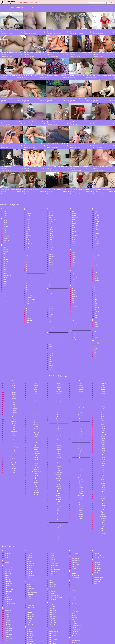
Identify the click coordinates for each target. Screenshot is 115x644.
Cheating (28, 183)
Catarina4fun (30, 511)
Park (73, 254)
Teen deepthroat (75, 604)
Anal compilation (8, 537)
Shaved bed (74, 555)
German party (30, 591)
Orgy (73, 237)
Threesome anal (75, 628)
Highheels (51, 258)
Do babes (29, 554)
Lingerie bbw (52, 580)
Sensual (96, 175)
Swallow (96, 232)
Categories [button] (26, 3)
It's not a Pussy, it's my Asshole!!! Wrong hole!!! (34, 53)
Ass (102, 148)
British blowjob (8, 596)
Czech (28, 226)
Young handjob (97, 535)
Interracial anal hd (53, 540)
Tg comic (74, 620)
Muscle (73, 203)
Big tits (95, 34)
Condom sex (29, 201)
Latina (50, 317)
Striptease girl (75, 589)
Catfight (28, 177)
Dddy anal (29, 546)
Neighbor (74, 212)
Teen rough (74, 616)
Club (27, 193)
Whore (96, 308)
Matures (74, 175)
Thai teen (74, 624)
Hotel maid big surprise (54, 525)
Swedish (96, 234)
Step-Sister (97, 189)
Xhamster (20, 32)
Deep (27, 239)
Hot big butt (52, 523)
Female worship (30, 570)
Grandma (51, 229)
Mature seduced (53, 595)
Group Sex (51, 237)
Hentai (50, 254)
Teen (96, 249)
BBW (49, 125)
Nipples (73, 214)
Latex (50, 313)
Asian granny (8, 553)
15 (98, 7)
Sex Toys (97, 177)
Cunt (27, 222)
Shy (95, 187)
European (28, 274)
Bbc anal (7, 568)
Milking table (52, 603)
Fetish (75, 34)
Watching (97, 298)
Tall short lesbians (76, 596)
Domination (29, 253)
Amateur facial (8, 529)
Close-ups (54, 34)
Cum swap (29, 529)
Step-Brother (6, 246)
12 (95, 7)
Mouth (73, 201)
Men (73, 177)
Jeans (50, 292)
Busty (5, 256)
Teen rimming (75, 614)
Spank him (74, 575)
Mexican (74, 179)
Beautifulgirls (6, 215)
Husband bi (52, 531)
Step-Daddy (29, 231)
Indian (50, 277)
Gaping (51, 214)
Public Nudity (75, 279)
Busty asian (7, 598)
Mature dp (52, 593)
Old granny (74, 518)
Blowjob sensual (8, 594)
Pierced (73, 266)
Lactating (51, 309)
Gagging (51, 210)
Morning (74, 197)
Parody (73, 256)
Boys (5, 241)
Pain (73, 244)
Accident (27, 56)
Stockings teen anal (76, 585)
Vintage (96, 289)
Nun (73, 220)
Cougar (28, 203)
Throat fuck (74, 630)
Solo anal (74, 571)
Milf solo (51, 601)
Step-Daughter (30, 237)
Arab (32, 148)
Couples (28, 204)
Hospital (51, 264)
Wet (95, 306)
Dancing (28, 233)
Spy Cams (97, 218)
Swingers (97, 236)
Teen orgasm (74, 610)
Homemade (81, 34)
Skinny (96, 191)
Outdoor (98, 79)
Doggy (28, 249)
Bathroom (6, 207)
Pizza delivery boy (76, 531)
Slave (96, 195)
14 (97, 7)
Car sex (28, 171)
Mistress (74, 187)
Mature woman (53, 599)
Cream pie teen (30, 521)
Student (96, 228)
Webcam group (97, 518)
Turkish (96, 269)
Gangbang (51, 212)
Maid (73, 167)
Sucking (96, 230)
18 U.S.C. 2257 (73, 641)
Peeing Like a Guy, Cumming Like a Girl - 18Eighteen (104, 75)
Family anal (29, 568)
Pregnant (74, 275)
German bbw (30, 589)
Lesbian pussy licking (54, 572)
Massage (74, 169)
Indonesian (52, 279)
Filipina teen (30, 576)
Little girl (51, 582)
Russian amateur (75, 538)
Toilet (96, 259)
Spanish (96, 208)
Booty (5, 239)
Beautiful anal (8, 580)
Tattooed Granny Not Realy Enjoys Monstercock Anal (104, 53)
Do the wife (29, 556)
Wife (96, 310)
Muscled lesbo (53, 611)
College (28, 197)
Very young (96, 509)
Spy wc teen (74, 579)
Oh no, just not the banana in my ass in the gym (11, 53)
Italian (50, 285)
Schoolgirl (97, 171)
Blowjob (10, 34)
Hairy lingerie (52, 515)
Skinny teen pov (75, 563)
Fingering (51, 185)
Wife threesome (97, 524)
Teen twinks (74, 618)
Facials (51, 169)
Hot (50, 266)
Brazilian (5, 243)
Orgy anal (74, 524)
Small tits (97, 199)
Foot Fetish (52, 193)
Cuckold (28, 212)
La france (51, 560)
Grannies (51, 233)
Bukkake (5, 252)
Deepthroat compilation (32, 548)
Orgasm (74, 235)
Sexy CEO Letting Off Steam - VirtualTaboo (102, 30)
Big (6, 102)
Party (73, 258)
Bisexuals (6, 227)
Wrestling (97, 312)
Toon (96, 261)
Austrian (103, 125)
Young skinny (97, 537)
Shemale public (75, 557)
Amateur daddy (8, 525)
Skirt (96, 193)
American (102, 102)
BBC (102, 56)
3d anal (6, 511)
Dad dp (28, 540)
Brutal (5, 250)
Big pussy (7, 588)
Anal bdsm (7, 533)
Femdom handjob (31, 572)
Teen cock (74, 602)
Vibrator (96, 287)
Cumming (28, 218)
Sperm (96, 212)
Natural (73, 210)
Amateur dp (7, 527)
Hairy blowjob (52, 511)
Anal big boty (8, 535)
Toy (95, 265)
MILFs (73, 183)
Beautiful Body (57, 148)
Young (96, 317)
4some (5, 171)
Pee (73, 260)
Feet (50, 173)
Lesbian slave (52, 574)
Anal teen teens (8, 547)
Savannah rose (75, 551)
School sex (74, 553)
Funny (50, 204)
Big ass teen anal (8, 586)
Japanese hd (52, 549)
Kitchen (51, 302)
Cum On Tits (59, 34)
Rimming (74, 294)
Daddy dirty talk (30, 544)
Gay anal (29, 585)
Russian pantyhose (76, 544)
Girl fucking (29, 593)
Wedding (97, 304)
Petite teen (74, 529)
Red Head (74, 290)
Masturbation (75, 173)
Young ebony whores (99, 533)
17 (100, 7)
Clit (27, 189)
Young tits (96, 539)
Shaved (96, 179)
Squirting (97, 220)
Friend (50, 201)
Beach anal (7, 578)
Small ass (74, 569)
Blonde (98, 34)
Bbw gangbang (8, 572)
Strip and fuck (75, 587)
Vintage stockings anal (99, 513)
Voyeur (96, 293)
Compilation (29, 199)
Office (73, 229)
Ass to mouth (99, 56)
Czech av (29, 533)
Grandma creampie (31, 599)
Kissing (51, 300)
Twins (96, 273)
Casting (28, 175)
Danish (28, 235)
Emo (27, 268)
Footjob (51, 195)
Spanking (97, 210)
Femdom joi (30, 574)
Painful (73, 246)
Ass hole (5, 194)
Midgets (74, 181)
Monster (74, 195)
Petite (73, 264)
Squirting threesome (76, 581)
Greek (50, 235)
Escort (28, 272)
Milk (73, 185)
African (5, 176)
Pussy (73, 283)
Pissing (101, 79)
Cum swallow (30, 527)
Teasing (96, 247)
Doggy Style (29, 251)
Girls (50, 222)
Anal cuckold (7, 531)
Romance (74, 296)
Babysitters (6, 205)
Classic (28, 187)
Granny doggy (30, 603)
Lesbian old (52, 570)
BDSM (5, 211)
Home (21, 3)
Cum (27, 214)
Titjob (96, 255)
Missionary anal (53, 605)
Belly (51, 125)
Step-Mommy (75, 191)
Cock (27, 195)
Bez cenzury (7, 582)
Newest (36, 3)
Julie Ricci (7, 518)
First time (51, 187)
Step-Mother (75, 199)
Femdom (51, 177)
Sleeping (97, 197)
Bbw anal (7, 570)
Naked (73, 208)
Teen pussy (74, 612)
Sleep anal (74, 565)
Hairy (95, 79)
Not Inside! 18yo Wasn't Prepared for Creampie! (57, 98)
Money (73, 193)
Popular (32, 3)
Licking (51, 323)
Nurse (73, 222)
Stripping (97, 226)
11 (94, 7)
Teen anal (74, 598)
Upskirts (96, 282)
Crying (28, 210)
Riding (73, 292)
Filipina (51, 183)
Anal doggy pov (8, 539)
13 (96, 7)
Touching (97, 263)
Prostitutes (74, 277)
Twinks (96, 271)
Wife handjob (97, 522)
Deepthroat (29, 241)
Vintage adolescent (98, 511)
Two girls (74, 636)
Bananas (11, 56)
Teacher (96, 245)
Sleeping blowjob (75, 567)
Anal (29, 34)
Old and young (75, 233)
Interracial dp (52, 542)
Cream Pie (36, 125)
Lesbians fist (52, 576)
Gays (50, 216)
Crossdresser (29, 208)
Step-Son (97, 206)
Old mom (74, 522)
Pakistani (74, 248)
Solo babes (74, 573)
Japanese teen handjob (55, 551)
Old (73, 231)
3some (5, 169)
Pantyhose (74, 252)
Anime (5, 184)
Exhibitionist (29, 276)
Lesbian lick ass (53, 568)
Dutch (28, 259)
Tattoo (96, 243)
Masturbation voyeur (54, 587)
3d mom (6, 513)
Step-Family (52, 171)
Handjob (51, 248)
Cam (27, 167)
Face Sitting (52, 167)
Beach (5, 213)
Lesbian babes (53, 566)
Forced (51, 197)
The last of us (75, 626)
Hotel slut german (53, 527)
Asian (9, 79)
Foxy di (28, 578)
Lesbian (51, 321)
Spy (95, 216)
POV (73, 273)
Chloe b (29, 515)
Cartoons (28, 173)
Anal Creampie (33, 34)
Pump (73, 281)
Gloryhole (51, 227)
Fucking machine (53, 203)
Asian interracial (8, 555)
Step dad (74, 583)
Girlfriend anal (30, 595)
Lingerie (101, 34)
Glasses (51, 225)
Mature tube (52, 597)
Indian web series (53, 538)
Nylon (73, 224)
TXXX (113, 32)
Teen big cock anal (76, 600)
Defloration (29, 243)
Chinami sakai (30, 513)
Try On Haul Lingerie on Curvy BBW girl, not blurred (57, 121)
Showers (97, 185)
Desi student (30, 550)
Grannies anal (30, 601)
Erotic (28, 270)
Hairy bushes (52, 513)
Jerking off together (54, 555)
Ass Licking (50, 34)
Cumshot (28, 220)
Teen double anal (75, 606)
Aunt (5, 198)
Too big (73, 632)
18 (102, 7)
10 (93, 7)
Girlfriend (51, 220)
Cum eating (29, 523)
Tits (95, 257)
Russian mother (75, 542)
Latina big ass (52, 564)
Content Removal (66, 641)
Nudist (73, 218)
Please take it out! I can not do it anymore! (32, 98)
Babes (53, 102)
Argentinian (54, 79)
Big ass (3, 34)
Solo (96, 204)
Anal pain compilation (9, 545)
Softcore (96, 203)
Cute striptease (30, 531)
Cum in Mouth (29, 216)
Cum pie (29, 525)
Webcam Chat (98, 300)
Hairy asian (52, 509)
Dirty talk (29, 552)
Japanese (51, 290)
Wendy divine (97, 520)
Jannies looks (52, 547)
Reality (73, 288)
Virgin (96, 291)
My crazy (51, 613)
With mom (96, 528)
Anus (57, 56)
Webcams (97, 302)
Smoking (97, 201)
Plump (73, 269)
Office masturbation (76, 516)
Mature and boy (53, 589)
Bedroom (6, 217)
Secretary (97, 173)
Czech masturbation (31, 535)
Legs (50, 319)
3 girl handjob (8, 509)
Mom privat (52, 609)
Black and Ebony (7, 231)
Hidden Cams (52, 256)
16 (99, 7)
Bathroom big (8, 566)
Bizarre (5, 229)
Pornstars (74, 271)
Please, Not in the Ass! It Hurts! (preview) (78, 30)
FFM (50, 181)
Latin (50, 315)
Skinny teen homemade (77, 561)
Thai (96, 251)
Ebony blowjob (30, 561)
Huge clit (51, 529)
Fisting (50, 189)
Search (110, 3)
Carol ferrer (29, 509)
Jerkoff (51, 294)
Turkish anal (74, 634)
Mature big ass (53, 591)
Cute (27, 224)
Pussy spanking (75, 533)
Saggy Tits (97, 167)
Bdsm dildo (7, 576)
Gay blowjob (30, 587)
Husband (51, 272)
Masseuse (74, 171)
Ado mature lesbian (9, 523)
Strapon (96, 224)
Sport (96, 214)
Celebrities (29, 179)
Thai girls (74, 622)
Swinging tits (74, 591)
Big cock (7, 34)
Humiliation (52, 270)
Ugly (96, 278)
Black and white (8, 590)
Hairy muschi (52, 517)
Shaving (96, 181)
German (51, 218)
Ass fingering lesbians (10, 559)
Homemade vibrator (54, 521)
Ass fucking (12, 79)
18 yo (49, 56)
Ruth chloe (74, 546)
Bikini (5, 225)
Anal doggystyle (8, 541)
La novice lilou (52, 562)
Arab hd (6, 551)
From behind (30, 580)
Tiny (95, 253)
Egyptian (28, 266)
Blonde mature (8, 592)
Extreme (28, 278)
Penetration (74, 262)
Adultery (96, 125)
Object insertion (75, 514)
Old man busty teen (76, 520)
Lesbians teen (52, 578)
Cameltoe (28, 169)
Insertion (51, 281)
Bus (4, 254)
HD (77, 34)
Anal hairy (7, 543)
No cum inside (75, 509)
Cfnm (27, 181)
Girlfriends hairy (30, 597)
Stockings (97, 222)
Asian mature (8, 557)
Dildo (27, 245)
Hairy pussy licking (53, 519)
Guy (50, 239)
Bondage (6, 237)
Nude (73, 216)
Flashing (51, 191)
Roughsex (74, 300)
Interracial (51, 283)
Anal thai (7, 549)
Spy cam (73, 577)
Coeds (32, 125)
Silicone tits (74, 559)
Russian (74, 302)
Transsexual (97, 267)
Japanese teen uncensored (55, 553)
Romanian (74, 298)
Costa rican (29, 517)
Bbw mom (7, 574)
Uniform (96, 280)
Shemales (97, 183)
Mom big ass (52, 607)
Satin (96, 169)
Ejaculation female (31, 563)
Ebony (28, 264)
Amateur (27, 34)
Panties (73, 250)
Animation (99, 125)
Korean (51, 304)
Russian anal (74, 540)
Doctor (28, 247)
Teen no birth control (76, 608)
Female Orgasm (53, 175)
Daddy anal (29, 542)
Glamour (51, 224)
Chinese (28, 185)
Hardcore (51, 250)
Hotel (50, 268)
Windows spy (97, 526)
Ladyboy (51, 311)
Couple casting (30, 519)
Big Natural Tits (7, 125)
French (51, 199)
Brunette (5, 248)
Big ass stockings (9, 584)
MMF (73, 189)
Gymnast (51, 241)
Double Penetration (31, 255)
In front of (51, 536)
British (5, 245)
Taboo (96, 241)
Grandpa (51, 231)
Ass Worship (7, 56)
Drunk (28, 257)
